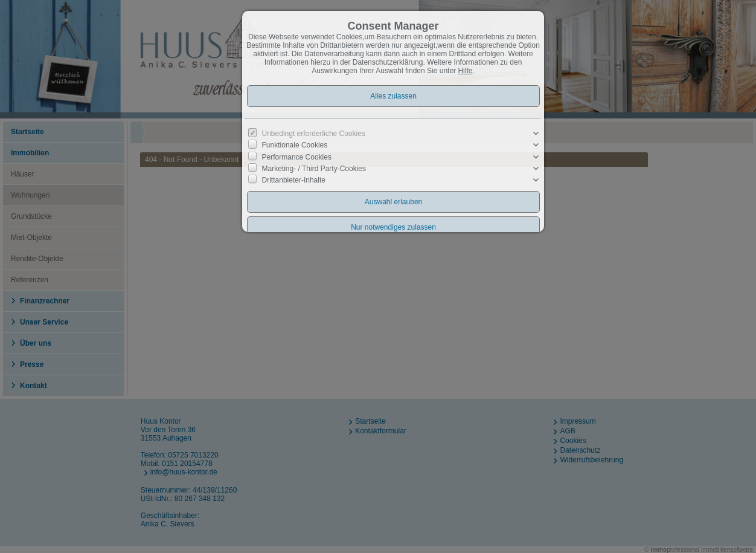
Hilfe (465, 71)
